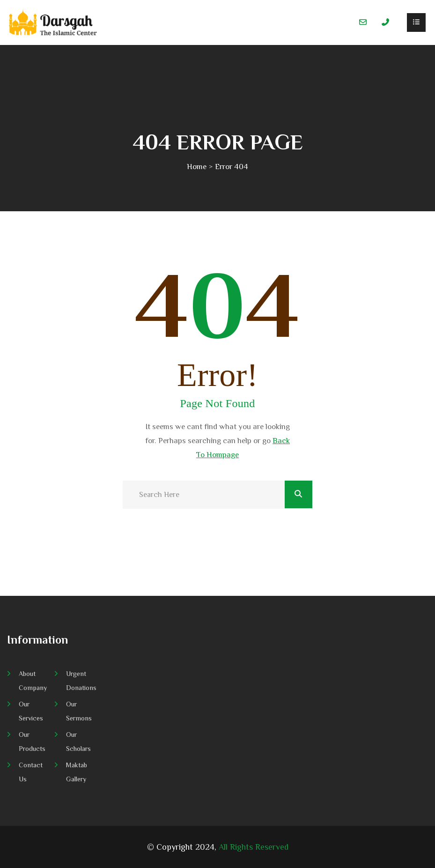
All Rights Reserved (254, 847)
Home (197, 167)
